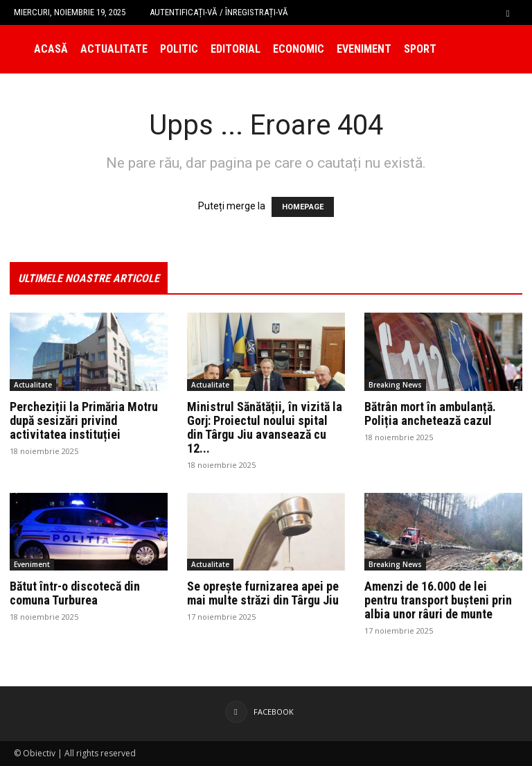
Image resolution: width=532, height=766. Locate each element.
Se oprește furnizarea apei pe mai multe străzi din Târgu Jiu (263, 593)
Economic (299, 49)
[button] (508, 12)
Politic (179, 49)
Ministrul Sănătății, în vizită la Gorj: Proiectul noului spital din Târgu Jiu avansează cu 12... (265, 427)
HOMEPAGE (303, 207)
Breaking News (395, 385)
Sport (420, 49)
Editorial (236, 49)
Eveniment (364, 49)
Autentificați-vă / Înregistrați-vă (219, 12)
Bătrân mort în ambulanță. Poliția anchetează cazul (430, 414)
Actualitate (114, 49)
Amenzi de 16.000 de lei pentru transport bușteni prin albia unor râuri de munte (438, 600)
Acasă (51, 49)
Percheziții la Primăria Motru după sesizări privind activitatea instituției (84, 420)
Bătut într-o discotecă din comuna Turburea (75, 593)
